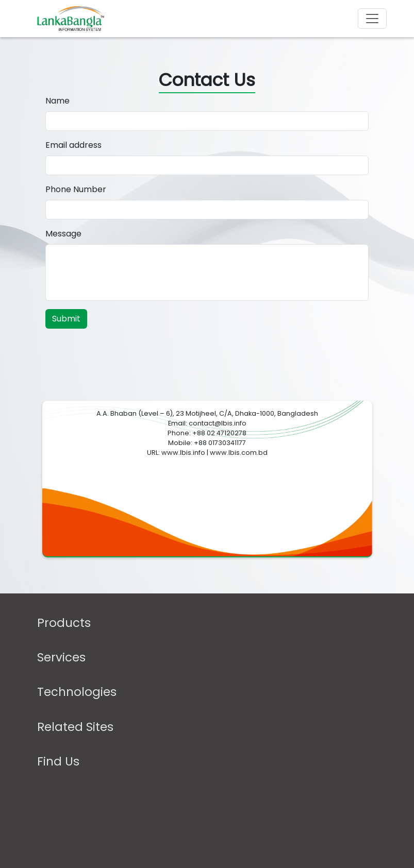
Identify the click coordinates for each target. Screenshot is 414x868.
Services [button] (61, 658)
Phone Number (76, 189)
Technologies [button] (77, 692)
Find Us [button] (58, 762)
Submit (66, 319)
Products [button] (64, 623)
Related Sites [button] (75, 727)
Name (57, 101)
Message (63, 234)
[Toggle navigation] (372, 19)
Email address (73, 145)
